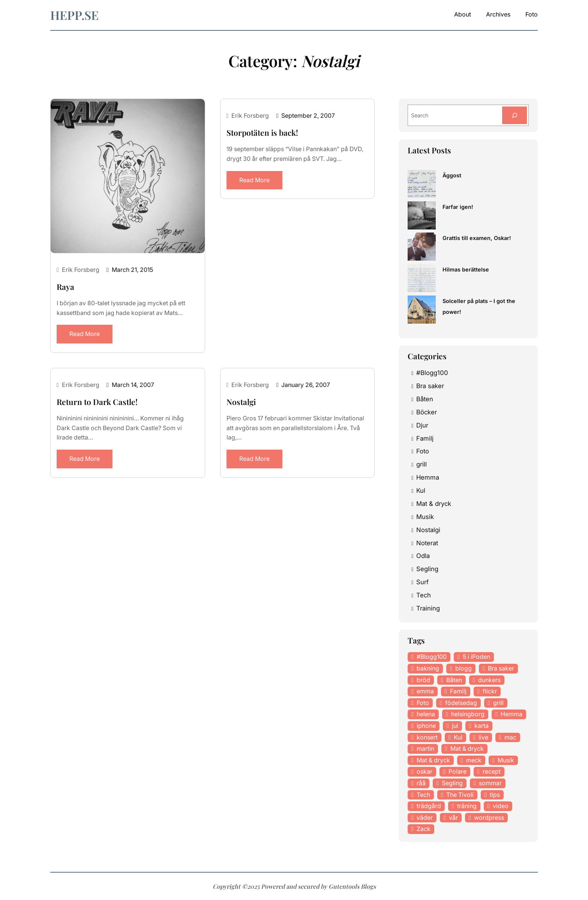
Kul (421, 490)
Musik (425, 517)
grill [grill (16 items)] (498, 703)
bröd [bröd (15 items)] (423, 680)
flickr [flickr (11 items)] (490, 691)
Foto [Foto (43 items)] (423, 703)
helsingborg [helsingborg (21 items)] (468, 714)
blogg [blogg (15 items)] (463, 668)
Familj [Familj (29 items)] (458, 691)
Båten (425, 399)
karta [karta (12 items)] (481, 726)
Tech (424, 595)
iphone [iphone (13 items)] (426, 726)
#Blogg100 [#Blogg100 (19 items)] (432, 657)
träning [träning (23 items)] (467, 806)
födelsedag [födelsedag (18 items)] (461, 703)
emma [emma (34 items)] (425, 691)
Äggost (452, 175)
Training (428, 608)
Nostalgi (241, 402)
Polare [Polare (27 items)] (457, 771)
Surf (422, 582)
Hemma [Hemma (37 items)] (511, 714)
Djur (422, 425)
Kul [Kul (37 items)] (458, 737)
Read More (85, 334)
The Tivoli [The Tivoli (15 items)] (460, 795)
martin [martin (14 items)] (425, 748)
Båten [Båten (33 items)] (454, 680)
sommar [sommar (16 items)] (490, 783)
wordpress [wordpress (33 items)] (489, 817)
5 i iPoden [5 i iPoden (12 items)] (476, 657)
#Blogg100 (432, 373)
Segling (427, 569)
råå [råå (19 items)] (421, 783)
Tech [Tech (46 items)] (423, 795)
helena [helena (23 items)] (426, 714)
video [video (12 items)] (501, 806)
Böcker (427, 412)
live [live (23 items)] (483, 737)
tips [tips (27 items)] (495, 795)
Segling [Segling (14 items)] (452, 783)
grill (421, 464)
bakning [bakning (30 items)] (428, 668)
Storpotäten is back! (262, 133)
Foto (423, 451)
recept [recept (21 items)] (492, 771)
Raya (65, 287)
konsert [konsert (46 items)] (427, 737)
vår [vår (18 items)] (453, 817)
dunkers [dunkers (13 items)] (489, 680)
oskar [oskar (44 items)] (424, 771)
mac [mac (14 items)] (510, 737)
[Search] (514, 115)
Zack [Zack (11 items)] (424, 829)
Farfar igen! (458, 207)
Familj (425, 438)
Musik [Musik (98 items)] (506, 760)
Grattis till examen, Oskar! (477, 238)
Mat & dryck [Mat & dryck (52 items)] (467, 748)
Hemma (428, 477)
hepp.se (74, 15)
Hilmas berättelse (466, 269)
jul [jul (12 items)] (455, 726)
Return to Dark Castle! (97, 402)
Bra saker (430, 386)
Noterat (427, 543)
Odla (423, 556)
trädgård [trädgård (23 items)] (429, 806)
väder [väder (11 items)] (425, 817)
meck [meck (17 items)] (474, 760)
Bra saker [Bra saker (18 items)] (501, 668)
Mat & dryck (434, 504)
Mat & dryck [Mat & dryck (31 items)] (433, 760)
